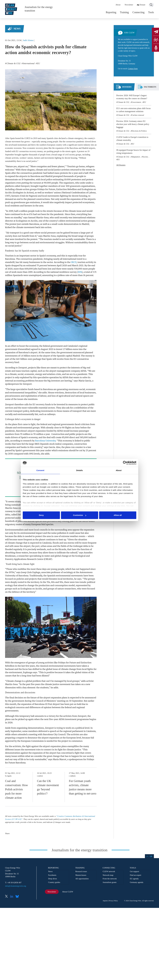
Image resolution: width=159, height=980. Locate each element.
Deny (41, 515)
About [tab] (119, 470)
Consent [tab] (40, 470)
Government (136, 102)
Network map (108, 875)
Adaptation (136, 157)
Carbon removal (138, 115)
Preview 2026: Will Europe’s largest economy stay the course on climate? (132, 97)
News (17, 29)
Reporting (111, 12)
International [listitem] (28, 63)
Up (151, 856)
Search (151, 5)
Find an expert (136, 875)
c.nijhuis (72, 776)
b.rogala (8, 776)
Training (124, 12)
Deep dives (53, 879)
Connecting (139, 12)
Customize (80, 515)
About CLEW (68, 892)
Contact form (133, 69)
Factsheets (52, 875)
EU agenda (134, 879)
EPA (80, 272)
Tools (151, 12)
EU (145, 102)
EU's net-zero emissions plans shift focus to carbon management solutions (133, 110)
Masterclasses (81, 875)
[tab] (124, 88)
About (118, 5)
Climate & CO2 (123, 102)
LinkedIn (13, 897)
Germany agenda (137, 882)
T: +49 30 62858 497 (13, 883)
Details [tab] (79, 470)
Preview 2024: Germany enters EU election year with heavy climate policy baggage (133, 124)
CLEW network (109, 871)
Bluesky (18, 897)
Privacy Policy (113, 901)
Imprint (105, 901)
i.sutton (40, 776)
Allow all (118, 515)
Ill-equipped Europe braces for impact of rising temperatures (133, 152)
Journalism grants (110, 882)
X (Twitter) (7, 897)
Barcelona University (45, 441)
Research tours (81, 871)
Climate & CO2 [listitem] (13, 63)
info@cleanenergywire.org (16, 886)
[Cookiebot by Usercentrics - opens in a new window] (125, 463)
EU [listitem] (38, 63)
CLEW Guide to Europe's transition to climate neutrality (132, 139)
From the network (110, 879)
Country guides (54, 882)
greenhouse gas (21, 202)
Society (145, 157)
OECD (74, 262)
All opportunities (82, 879)
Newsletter (129, 5)
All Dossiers (121, 165)
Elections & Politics (139, 131)
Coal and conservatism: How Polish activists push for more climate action (17, 789)
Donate (142, 5)
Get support (134, 871)
